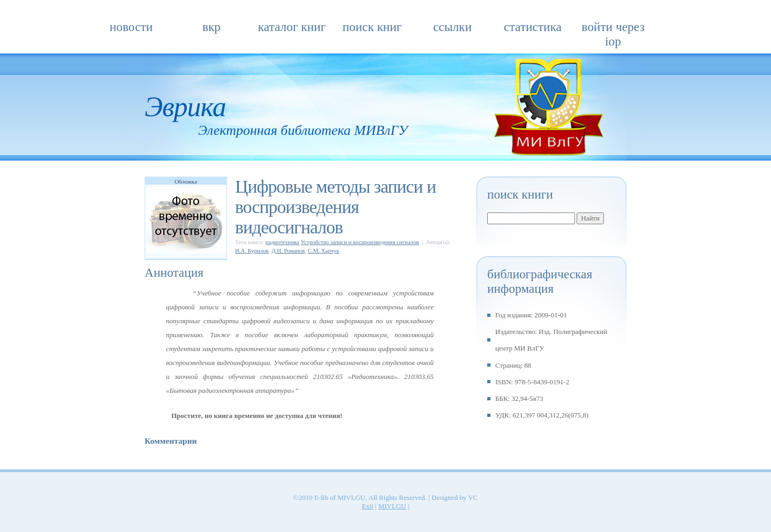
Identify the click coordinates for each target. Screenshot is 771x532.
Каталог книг (292, 27)
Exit (368, 506)
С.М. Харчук (324, 250)
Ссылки (452, 27)
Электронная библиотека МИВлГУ (303, 130)
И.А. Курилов (252, 250)
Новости (131, 27)
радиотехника (282, 242)
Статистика (533, 27)
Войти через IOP (613, 30)
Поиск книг (372, 27)
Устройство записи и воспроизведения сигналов (360, 242)
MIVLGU (392, 506)
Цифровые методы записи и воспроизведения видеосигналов (335, 207)
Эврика (185, 107)
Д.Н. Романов (288, 250)
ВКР (211, 27)
